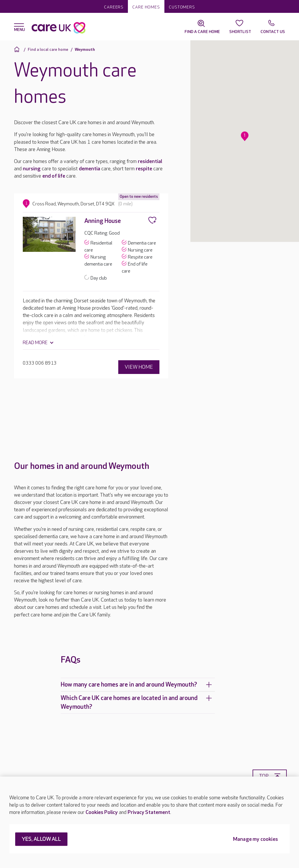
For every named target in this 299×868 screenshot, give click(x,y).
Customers (182, 7)
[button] (245, 136)
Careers (114, 7)
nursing (32, 169)
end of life (54, 176)
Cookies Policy (102, 812)
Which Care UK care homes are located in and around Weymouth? (136, 702)
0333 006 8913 (40, 363)
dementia (89, 169)
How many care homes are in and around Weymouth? (136, 684)
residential (150, 161)
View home (139, 367)
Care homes (146, 7)
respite (144, 169)
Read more (35, 343)
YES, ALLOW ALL (41, 840)
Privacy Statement (149, 812)
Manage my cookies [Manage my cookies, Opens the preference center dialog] (255, 840)
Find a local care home (48, 50)
